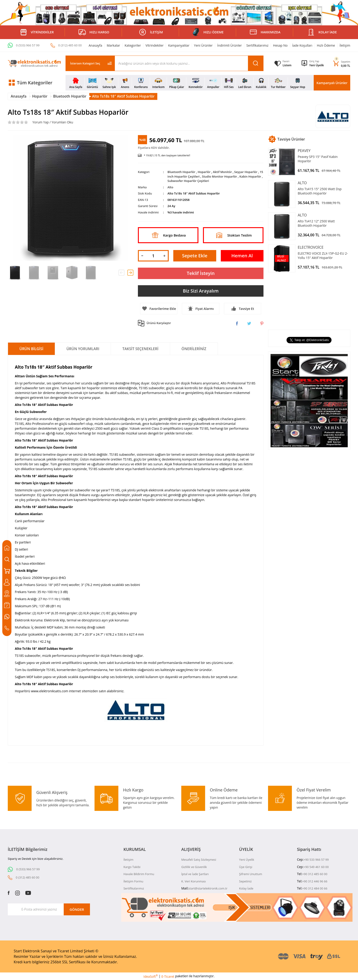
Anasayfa (95, 45)
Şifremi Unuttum (251, 874)
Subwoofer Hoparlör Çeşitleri (188, 181)
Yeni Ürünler (203, 45)
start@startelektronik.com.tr (208, 888)
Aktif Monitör (222, 172)
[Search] (189, 63)
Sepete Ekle (195, 256)
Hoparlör (204, 172)
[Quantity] (153, 256)
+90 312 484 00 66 (315, 888)
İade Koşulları (302, 45)
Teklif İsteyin (201, 273)
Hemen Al (242, 256)
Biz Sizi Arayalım (201, 291)
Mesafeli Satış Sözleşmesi (199, 860)
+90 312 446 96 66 (315, 881)
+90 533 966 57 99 (316, 860)
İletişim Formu (133, 881)
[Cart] (342, 63)
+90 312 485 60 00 (315, 874)
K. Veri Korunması (194, 881)
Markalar (113, 45)
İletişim (345, 45)
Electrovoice (311, 247)
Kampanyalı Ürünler (332, 83)
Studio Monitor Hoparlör (220, 176)
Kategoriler (133, 45)
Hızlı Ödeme (326, 45)
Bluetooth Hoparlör (182, 172)
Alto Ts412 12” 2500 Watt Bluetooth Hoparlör (316, 223)
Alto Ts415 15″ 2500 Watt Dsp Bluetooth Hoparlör (320, 191)
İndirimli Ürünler (229, 45)
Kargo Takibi (132, 867)
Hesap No (280, 45)
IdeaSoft (151, 976)
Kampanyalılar (179, 45)
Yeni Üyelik (317, 65)
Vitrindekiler (154, 45)
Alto (170, 187)
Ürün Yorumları (83, 349)
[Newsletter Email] (49, 909)
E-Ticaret (168, 976)
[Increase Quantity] (164, 256)
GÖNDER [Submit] (77, 909)
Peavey (304, 151)
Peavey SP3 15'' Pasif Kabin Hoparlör (318, 159)
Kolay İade (246, 888)
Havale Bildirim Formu (139, 874)
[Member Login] (317, 61)
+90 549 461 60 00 (316, 867)
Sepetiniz (245, 881)
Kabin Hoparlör (250, 176)
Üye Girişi (246, 867)
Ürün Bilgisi (31, 349)
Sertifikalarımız (257, 45)
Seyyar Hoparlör (246, 172)
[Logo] (34, 63)
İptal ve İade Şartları (195, 874)
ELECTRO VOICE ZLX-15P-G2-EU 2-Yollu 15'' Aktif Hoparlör (323, 256)
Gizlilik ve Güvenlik (194, 867)
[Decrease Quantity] (142, 256)
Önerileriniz (194, 349)
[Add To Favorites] (159, 309)
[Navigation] (34, 83)
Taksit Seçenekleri (140, 349)
